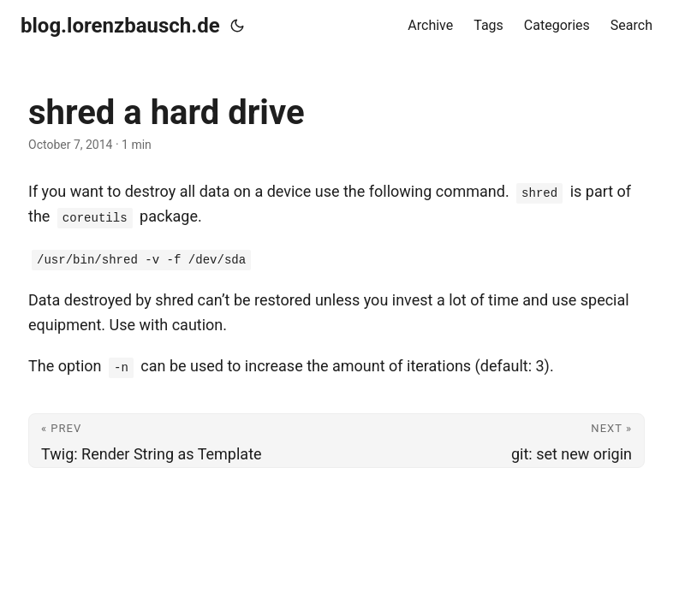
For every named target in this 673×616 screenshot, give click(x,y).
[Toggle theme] (237, 26)
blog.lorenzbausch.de (120, 26)
